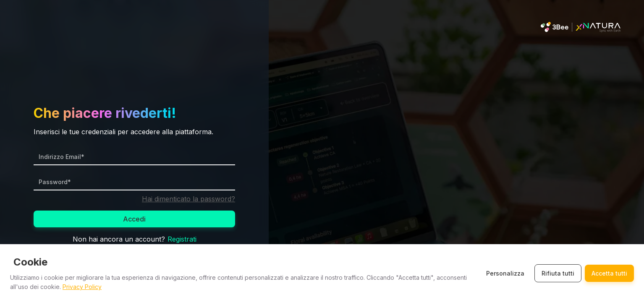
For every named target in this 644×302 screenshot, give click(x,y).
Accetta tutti (609, 273)
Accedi (134, 219)
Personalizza (505, 273)
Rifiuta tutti (558, 273)
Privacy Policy (82, 287)
